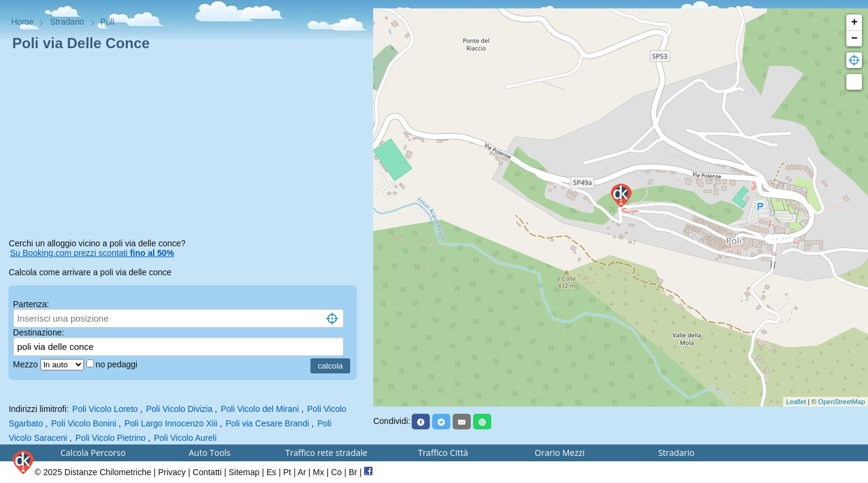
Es (271, 472)
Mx (319, 472)
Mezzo (27, 364)
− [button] (854, 39)
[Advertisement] (186, 147)
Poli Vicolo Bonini (84, 423)
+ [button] (854, 22)
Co (336, 472)
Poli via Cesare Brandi (267, 423)
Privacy (172, 472)
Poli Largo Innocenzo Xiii (171, 423)
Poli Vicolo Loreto (105, 409)
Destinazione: (39, 332)
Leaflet (796, 402)
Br (353, 472)
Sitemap (244, 472)
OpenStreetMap (841, 402)
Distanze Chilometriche (108, 472)
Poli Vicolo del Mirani (260, 409)
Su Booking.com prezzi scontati (92, 253)
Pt (287, 472)
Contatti (207, 472)
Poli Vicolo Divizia (179, 409)
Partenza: (31, 304)
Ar (302, 472)
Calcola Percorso (93, 453)
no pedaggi (118, 364)
